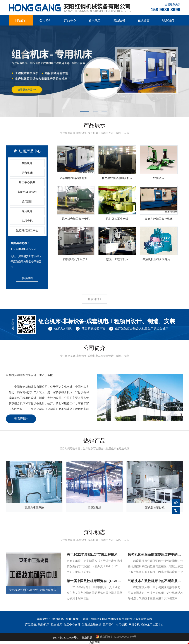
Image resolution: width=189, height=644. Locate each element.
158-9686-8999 (23, 249)
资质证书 (119, 20)
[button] (86, 112)
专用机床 (27, 211)
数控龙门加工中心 (27, 230)
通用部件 (27, 202)
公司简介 (45, 20)
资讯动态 (94, 20)
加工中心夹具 (27, 182)
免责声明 (94, 642)
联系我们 (168, 20)
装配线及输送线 (27, 192)
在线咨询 (27, 278)
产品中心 (70, 20)
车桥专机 (27, 221)
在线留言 (144, 20)
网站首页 (21, 20)
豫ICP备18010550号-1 (66, 638)
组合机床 (27, 173)
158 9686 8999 (166, 10)
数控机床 (27, 163)
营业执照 (87, 638)
